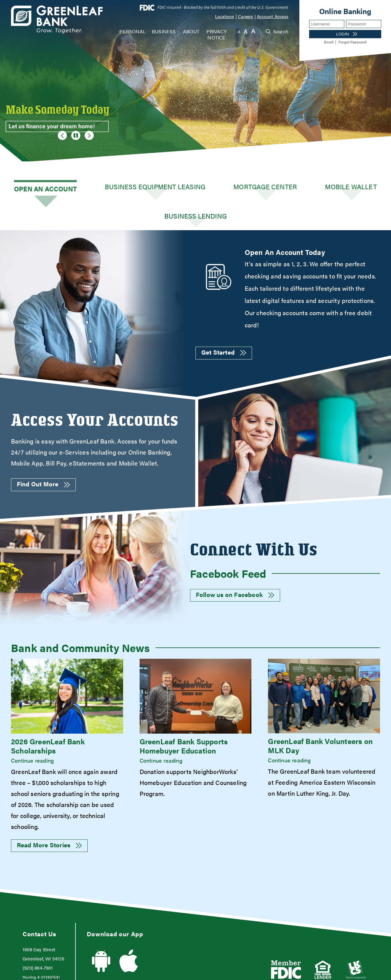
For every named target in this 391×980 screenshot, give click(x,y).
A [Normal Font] (246, 31)
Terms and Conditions (207, 972)
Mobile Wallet (287, 188)
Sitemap (368, 972)
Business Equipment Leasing (128, 188)
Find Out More (44, 456)
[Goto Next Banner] (89, 135)
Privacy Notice (216, 34)
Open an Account (37, 188)
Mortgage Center (219, 188)
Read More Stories (49, 817)
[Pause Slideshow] (73, 134)
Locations (225, 16)
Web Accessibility (33, 972)
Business (164, 31)
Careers (245, 16)
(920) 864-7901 (38, 940)
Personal (133, 31)
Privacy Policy (295, 972)
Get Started (224, 324)
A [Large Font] (253, 31)
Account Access (273, 16)
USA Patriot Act (118, 972)
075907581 (50, 949)
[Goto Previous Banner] (62, 135)
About (191, 31)
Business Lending (355, 188)
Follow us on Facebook (235, 567)
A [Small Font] (239, 32)
